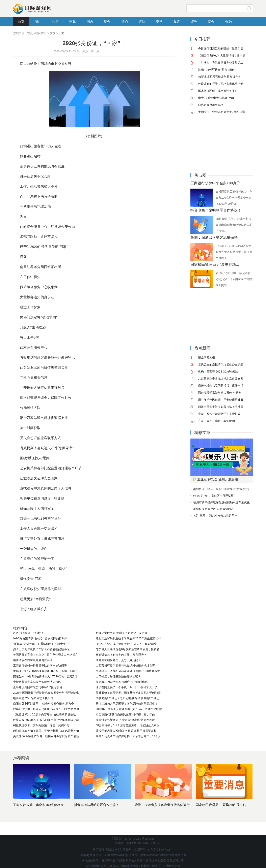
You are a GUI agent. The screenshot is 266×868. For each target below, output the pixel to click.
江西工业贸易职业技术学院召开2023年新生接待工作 (128, 638)
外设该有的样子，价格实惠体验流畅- (221, 84)
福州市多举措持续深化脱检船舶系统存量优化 (221, 502)
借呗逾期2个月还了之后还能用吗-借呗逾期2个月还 (127, 698)
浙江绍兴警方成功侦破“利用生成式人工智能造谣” (126, 644)
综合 (107, 22)
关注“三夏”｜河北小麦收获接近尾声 (215, 516)
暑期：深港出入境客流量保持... (216, 237)
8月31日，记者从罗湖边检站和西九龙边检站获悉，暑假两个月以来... (234, 252)
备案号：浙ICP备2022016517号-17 (137, 843)
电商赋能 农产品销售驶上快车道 (33, 698)
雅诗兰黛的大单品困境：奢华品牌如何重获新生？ (127, 704)
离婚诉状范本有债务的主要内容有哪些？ (121, 655)
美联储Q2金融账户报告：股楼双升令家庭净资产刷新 (46, 736)
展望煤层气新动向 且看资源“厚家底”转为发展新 (125, 720)
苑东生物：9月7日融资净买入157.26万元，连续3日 (45, 676)
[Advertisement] (216, 141)
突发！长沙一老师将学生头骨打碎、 (221, 414)
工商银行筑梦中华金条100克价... (217, 183)
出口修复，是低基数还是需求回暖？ (118, 676)
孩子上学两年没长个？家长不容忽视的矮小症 (41, 649)
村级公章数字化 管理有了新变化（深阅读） (123, 633)
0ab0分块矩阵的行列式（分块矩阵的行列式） (42, 638)
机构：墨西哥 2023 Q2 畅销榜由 (218, 372)
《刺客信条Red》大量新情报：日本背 (222, 56)
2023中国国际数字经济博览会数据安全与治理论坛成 (46, 693)
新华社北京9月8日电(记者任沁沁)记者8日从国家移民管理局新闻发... (234, 279)
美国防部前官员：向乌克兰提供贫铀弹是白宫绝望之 (46, 655)
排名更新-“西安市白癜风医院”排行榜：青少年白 (125, 714)
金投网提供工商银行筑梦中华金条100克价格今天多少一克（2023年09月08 (234, 198)
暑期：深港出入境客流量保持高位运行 (162, 805)
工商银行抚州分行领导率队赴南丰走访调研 (40, 666)
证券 (194, 22)
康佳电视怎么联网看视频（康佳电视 (221, 386)
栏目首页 (41, 33)
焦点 (55, 22)
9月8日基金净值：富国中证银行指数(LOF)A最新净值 (46, 731)
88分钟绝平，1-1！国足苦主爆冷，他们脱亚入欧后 (128, 725)
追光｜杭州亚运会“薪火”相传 (216, 70)
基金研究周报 (207, 357)
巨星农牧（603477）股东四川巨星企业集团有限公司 (46, 720)
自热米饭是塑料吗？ (211, 105)
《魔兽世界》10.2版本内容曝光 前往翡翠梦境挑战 (44, 714)
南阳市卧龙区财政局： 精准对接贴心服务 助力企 (44, 704)
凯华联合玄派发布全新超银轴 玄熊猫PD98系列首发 (128, 671)
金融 (229, 22)
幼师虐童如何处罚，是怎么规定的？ (118, 660)
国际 (73, 22)
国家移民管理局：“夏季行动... (215, 265)
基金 (211, 22)
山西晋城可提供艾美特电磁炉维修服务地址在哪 (125, 666)
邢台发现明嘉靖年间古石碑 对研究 (220, 393)
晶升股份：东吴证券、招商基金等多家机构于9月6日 (128, 693)
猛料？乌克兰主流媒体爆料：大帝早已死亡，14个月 (128, 736)
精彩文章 (202, 432)
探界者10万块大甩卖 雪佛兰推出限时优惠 (122, 682)
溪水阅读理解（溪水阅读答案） (218, 91)
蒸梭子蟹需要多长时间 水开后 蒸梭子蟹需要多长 (126, 731)
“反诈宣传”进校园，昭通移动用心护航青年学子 (42, 644)
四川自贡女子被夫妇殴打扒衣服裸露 (221, 407)
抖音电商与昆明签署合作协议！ (216, 210)
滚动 (142, 22)
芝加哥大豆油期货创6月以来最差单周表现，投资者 (128, 649)
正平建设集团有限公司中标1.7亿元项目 (38, 687)
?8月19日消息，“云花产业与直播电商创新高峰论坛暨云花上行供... (234, 225)
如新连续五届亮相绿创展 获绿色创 (220, 77)
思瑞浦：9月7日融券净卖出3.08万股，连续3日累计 (45, 671)
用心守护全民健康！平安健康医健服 (221, 400)
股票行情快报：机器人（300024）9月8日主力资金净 (46, 709)
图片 (38, 22)
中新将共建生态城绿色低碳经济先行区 (37, 682)
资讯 (159, 22)
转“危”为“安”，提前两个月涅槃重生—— (218, 496)
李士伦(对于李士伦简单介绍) (216, 98)
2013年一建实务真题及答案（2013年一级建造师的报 (129, 709)
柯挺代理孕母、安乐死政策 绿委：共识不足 (41, 725)
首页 (21, 22)
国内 (90, 22)
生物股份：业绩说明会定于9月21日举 (222, 112)
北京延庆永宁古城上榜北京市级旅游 (221, 379)
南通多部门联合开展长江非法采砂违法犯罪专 (221, 489)
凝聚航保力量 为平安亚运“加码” (213, 509)
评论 (125, 22)
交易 (53, 33)
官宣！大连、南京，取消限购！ (218, 421)
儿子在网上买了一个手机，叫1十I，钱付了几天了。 (128, 687)
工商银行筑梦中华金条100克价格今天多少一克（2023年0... (56, 805)
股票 (177, 22)
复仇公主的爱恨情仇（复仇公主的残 (221, 364)
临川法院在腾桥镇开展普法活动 (33, 660)
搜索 (249, 8)
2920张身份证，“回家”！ (28, 633)
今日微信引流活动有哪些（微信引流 (221, 49)
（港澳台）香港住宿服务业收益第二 (221, 63)
